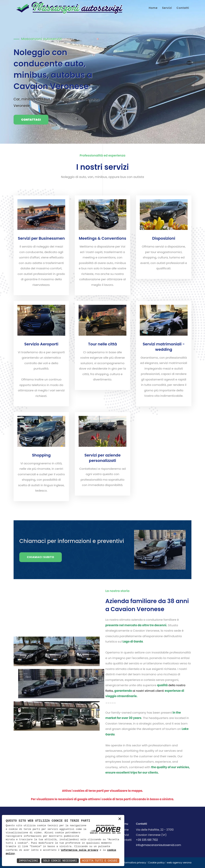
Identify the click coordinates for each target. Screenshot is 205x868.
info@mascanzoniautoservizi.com (159, 845)
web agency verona (179, 863)
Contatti (183, 8)
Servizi (167, 8)
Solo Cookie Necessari (60, 861)
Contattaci (31, 120)
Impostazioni (28, 861)
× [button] (120, 819)
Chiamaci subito (41, 557)
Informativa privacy (134, 863)
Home (153, 8)
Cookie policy (156, 863)
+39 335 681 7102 (147, 840)
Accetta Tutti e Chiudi (100, 861)
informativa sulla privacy (80, 850)
